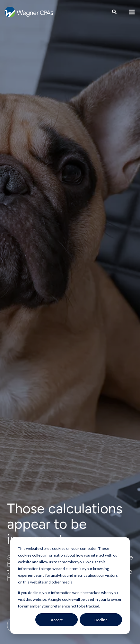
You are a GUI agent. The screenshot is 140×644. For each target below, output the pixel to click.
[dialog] (70, 586)
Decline (101, 620)
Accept (57, 620)
